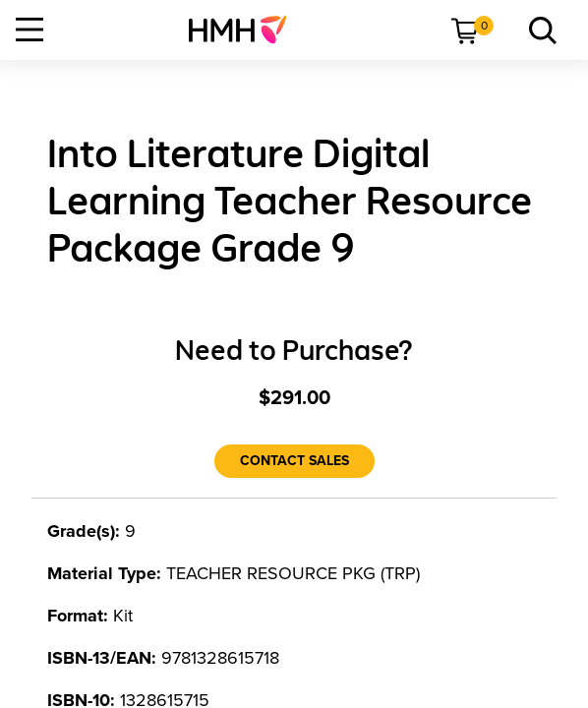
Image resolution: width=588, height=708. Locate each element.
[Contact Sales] (294, 461)
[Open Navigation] (29, 29)
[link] (245, 29)
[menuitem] (245, 29)
